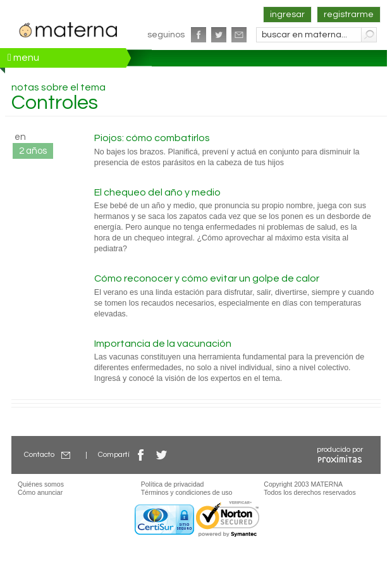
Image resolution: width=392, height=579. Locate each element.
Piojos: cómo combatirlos (152, 138)
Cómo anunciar (40, 492)
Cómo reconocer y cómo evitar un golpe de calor (207, 278)
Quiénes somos (41, 484)
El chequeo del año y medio (157, 192)
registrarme (349, 15)
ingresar (287, 15)
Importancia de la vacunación (163, 344)
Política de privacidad (173, 484)
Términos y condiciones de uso (187, 492)
